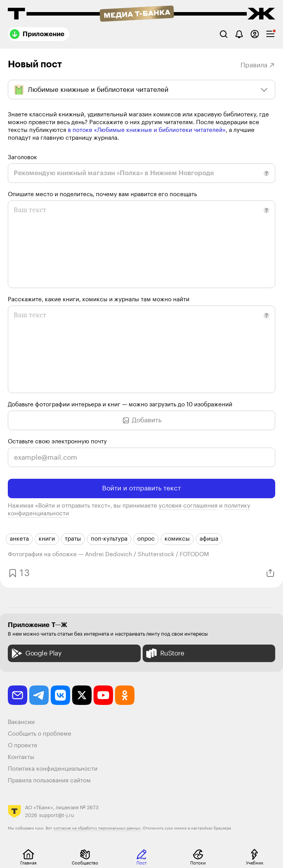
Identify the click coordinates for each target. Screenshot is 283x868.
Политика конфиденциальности (53, 769)
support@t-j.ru (57, 815)
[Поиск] (224, 34)
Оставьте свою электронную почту (57, 442)
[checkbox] (270, 34)
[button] (266, 173)
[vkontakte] (60, 695)
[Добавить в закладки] (18, 573)
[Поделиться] (270, 573)
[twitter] (82, 695)
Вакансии (21, 722)
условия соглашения (188, 506)
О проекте (23, 746)
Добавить (142, 420)
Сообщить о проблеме (40, 734)
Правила (258, 65)
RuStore (164, 653)
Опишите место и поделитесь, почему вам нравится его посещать (102, 194)
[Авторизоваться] (255, 34)
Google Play (36, 653)
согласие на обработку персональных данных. (97, 828)
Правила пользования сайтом (49, 781)
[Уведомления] (239, 34)
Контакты (21, 757)
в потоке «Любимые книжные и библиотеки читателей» (147, 130)
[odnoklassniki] (125, 695)
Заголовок (22, 157)
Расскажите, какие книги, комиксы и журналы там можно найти (99, 300)
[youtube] (103, 695)
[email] (18, 695)
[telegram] (39, 695)
